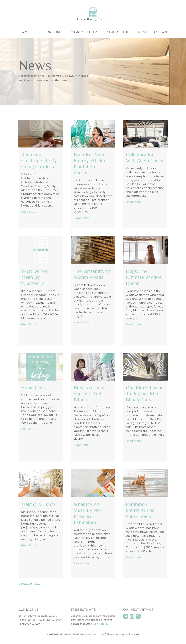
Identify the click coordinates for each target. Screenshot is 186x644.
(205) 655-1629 (35, 620)
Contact (161, 32)
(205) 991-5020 (54, 620)
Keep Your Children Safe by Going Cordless (39, 161)
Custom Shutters (85, 32)
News (142, 32)
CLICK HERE (101, 624)
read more (29, 212)
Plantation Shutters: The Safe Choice (140, 510)
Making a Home (38, 504)
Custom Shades (118, 32)
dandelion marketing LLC (127, 634)
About (27, 32)
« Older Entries (29, 584)
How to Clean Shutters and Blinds (88, 394)
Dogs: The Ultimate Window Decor (144, 277)
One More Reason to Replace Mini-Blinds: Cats (145, 394)
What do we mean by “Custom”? (34, 277)
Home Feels (33, 388)
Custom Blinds (51, 32)
